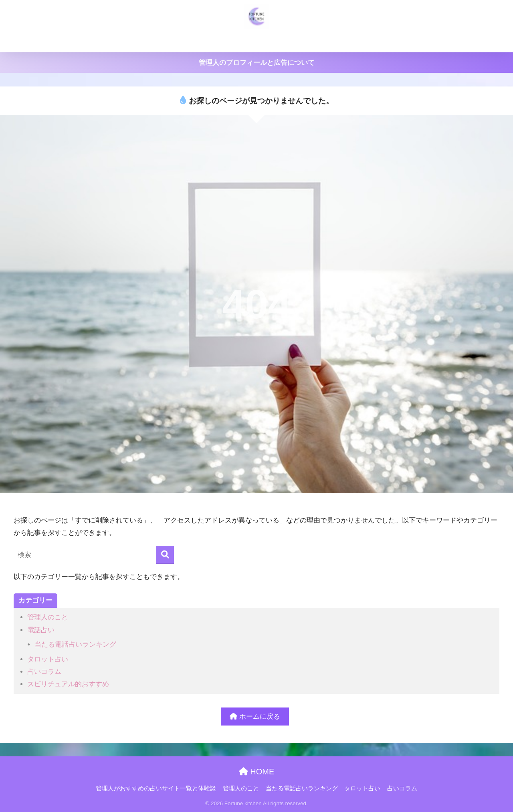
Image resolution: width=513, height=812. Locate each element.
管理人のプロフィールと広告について (257, 63)
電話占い (41, 630)
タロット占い (368, 41)
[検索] (165, 555)
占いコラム (413, 41)
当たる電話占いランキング (302, 41)
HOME (257, 772)
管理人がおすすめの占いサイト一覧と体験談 (145, 41)
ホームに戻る (255, 717)
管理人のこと (236, 41)
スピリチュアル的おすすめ (68, 684)
